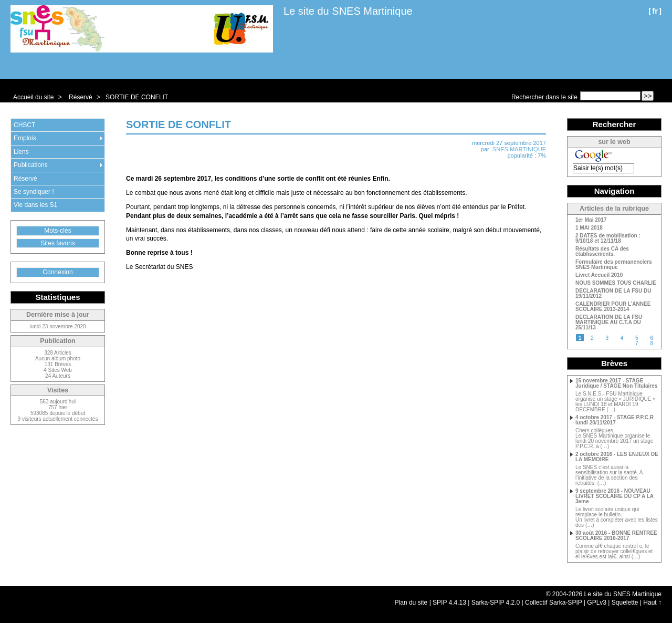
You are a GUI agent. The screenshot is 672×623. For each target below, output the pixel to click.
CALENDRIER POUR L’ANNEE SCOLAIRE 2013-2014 (613, 307)
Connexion (57, 272)
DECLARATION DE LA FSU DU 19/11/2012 (613, 294)
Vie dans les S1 (35, 205)
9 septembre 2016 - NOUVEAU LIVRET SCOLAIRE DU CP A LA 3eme (615, 496)
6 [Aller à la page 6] (652, 338)
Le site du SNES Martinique (348, 11)
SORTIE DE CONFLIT (137, 97)
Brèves (614, 363)
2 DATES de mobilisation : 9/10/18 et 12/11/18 (608, 238)
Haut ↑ (652, 603)
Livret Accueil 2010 (599, 275)
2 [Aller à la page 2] (592, 338)
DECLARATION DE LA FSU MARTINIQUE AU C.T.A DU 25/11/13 (609, 323)
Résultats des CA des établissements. (602, 252)
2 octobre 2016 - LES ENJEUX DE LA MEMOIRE (617, 457)
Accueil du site (33, 97)
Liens (21, 152)
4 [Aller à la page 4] (622, 338)
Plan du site (411, 603)
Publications (31, 165)
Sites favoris (57, 243)
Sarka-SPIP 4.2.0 (496, 603)
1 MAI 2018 (589, 228)
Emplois (25, 138)
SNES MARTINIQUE (519, 149)
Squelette (625, 603)
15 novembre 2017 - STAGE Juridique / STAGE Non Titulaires (616, 383)
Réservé (81, 97)
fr (655, 11)
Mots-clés (57, 231)
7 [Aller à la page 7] (637, 343)
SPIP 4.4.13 (449, 603)
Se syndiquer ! (34, 192)
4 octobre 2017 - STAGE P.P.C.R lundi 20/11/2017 (615, 420)
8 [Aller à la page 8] (652, 343)
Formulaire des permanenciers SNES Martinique (614, 265)
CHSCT (24, 125)
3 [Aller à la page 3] (607, 338)
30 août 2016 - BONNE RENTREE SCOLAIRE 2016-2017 (616, 536)
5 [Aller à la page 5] (637, 338)
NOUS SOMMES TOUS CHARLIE (616, 283)
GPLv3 (597, 603)
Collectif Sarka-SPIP (554, 603)
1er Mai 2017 (591, 220)
